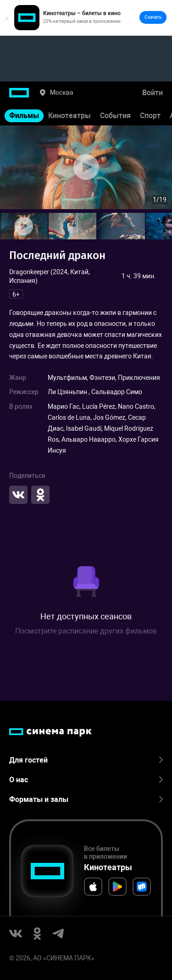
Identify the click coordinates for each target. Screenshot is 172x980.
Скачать (153, 17)
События (115, 116)
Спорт (150, 116)
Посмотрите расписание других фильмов (86, 631)
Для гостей (86, 760)
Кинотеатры (69, 116)
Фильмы (24, 116)
